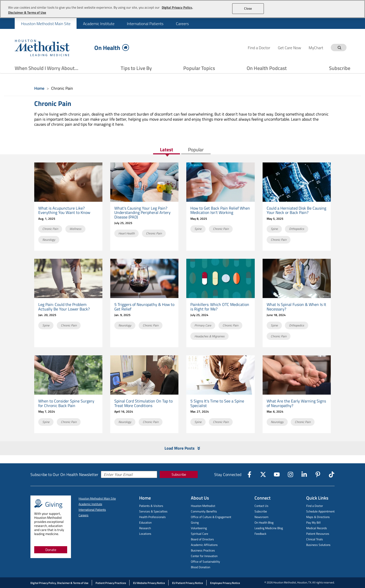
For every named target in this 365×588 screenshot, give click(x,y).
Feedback (260, 534)
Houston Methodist (203, 506)
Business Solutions (318, 545)
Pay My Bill (313, 522)
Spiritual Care (199, 534)
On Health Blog (264, 522)
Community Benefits (204, 511)
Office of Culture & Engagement (211, 517)
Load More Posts (183, 448)
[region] (182, 9)
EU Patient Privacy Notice (188, 583)
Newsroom (261, 517)
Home (39, 88)
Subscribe (340, 68)
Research (145, 528)
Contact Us (261, 506)
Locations (145, 534)
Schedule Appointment (320, 511)
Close (248, 8)
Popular (196, 150)
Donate (51, 550)
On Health (112, 48)
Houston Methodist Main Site (46, 24)
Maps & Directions (318, 517)
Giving (195, 522)
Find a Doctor (315, 506)
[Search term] (339, 48)
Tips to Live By (136, 68)
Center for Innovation (204, 556)
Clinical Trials (315, 539)
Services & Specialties (153, 511)
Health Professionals (152, 517)
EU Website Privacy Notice (149, 583)
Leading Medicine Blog (269, 528)
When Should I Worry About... (47, 68)
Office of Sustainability (205, 562)
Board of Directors (202, 539)
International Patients (145, 24)
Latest (167, 150)
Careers (182, 24)
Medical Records (317, 528)
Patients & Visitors (151, 506)
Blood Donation (200, 567)
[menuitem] (46, 23)
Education (145, 522)
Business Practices (203, 550)
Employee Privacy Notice (225, 583)
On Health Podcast (267, 68)
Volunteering (199, 528)
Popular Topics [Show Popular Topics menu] (199, 68)
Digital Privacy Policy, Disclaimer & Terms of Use (59, 583)
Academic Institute (99, 24)
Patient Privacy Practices (111, 583)
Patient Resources (318, 534)
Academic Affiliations (204, 545)
